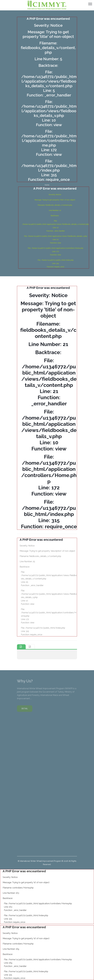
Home (47, 185)
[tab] (21, 647)
